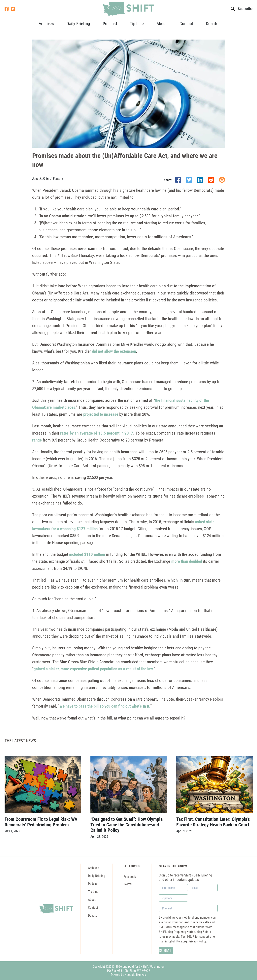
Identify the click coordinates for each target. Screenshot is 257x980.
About (162, 23)
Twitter (128, 884)
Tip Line (137, 23)
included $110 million (87, 554)
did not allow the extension (114, 351)
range (37, 440)
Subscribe (245, 9)
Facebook (130, 877)
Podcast (110, 23)
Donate (212, 23)
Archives (46, 23)
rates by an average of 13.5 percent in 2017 (97, 433)
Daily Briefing (78, 23)
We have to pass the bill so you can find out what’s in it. (105, 706)
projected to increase (101, 414)
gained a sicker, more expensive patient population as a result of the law (93, 669)
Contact (186, 23)
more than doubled (187, 561)
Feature (58, 179)
